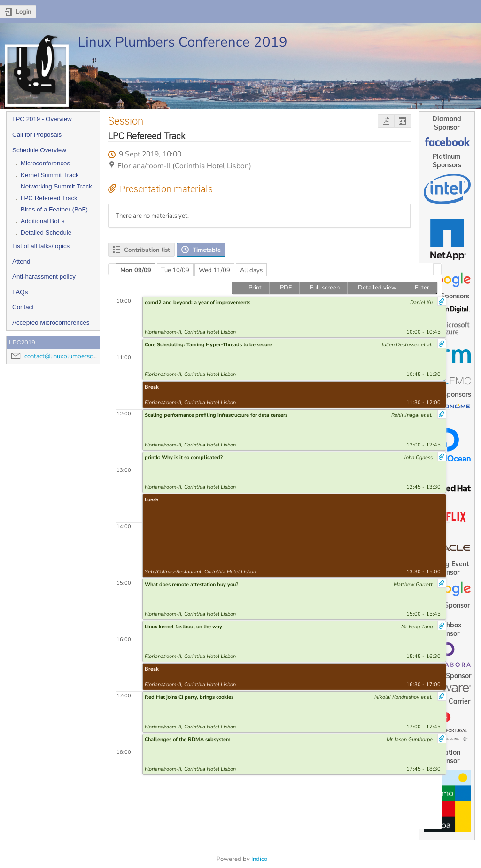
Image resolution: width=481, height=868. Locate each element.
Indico (259, 859)
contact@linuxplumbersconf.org (68, 356)
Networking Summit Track (56, 186)
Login (24, 12)
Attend (21, 262)
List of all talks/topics (41, 246)
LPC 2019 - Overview (42, 119)
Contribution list (147, 250)
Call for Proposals (37, 135)
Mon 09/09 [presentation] (136, 270)
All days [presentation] (251, 270)
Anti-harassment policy (44, 277)
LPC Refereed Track (49, 198)
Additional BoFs (43, 221)
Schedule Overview (39, 150)
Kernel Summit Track (50, 175)
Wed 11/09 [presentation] (214, 270)
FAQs (20, 292)
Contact (23, 307)
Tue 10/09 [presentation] (175, 270)
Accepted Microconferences (51, 323)
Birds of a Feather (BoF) (54, 209)
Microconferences (45, 163)
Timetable (207, 250)
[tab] (136, 270)
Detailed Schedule (46, 232)
